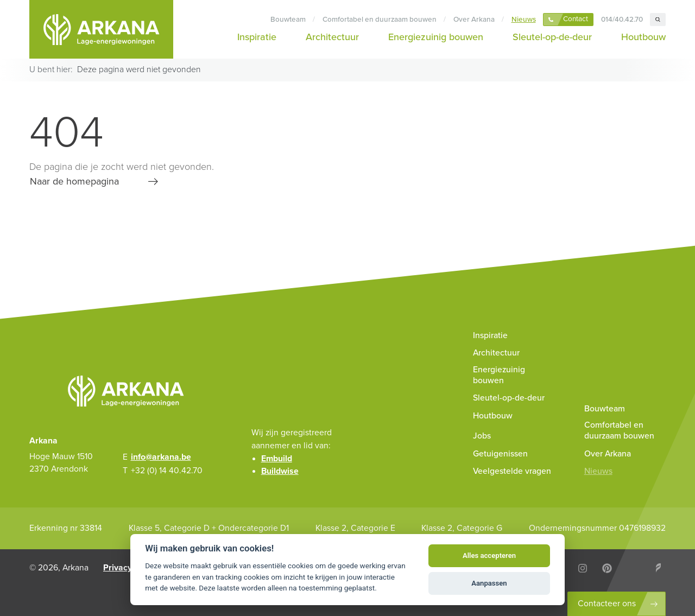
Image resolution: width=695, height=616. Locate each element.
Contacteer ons (607, 604)
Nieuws (524, 20)
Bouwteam (288, 20)
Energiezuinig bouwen (436, 37)
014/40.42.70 (622, 20)
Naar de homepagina (74, 181)
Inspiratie (257, 37)
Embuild (277, 459)
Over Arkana (474, 20)
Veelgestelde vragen (512, 471)
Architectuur (332, 37)
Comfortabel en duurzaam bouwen (380, 20)
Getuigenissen (500, 454)
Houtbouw (643, 37)
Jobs (482, 436)
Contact (576, 19)
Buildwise (280, 471)
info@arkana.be (161, 457)
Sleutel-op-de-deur (552, 37)
